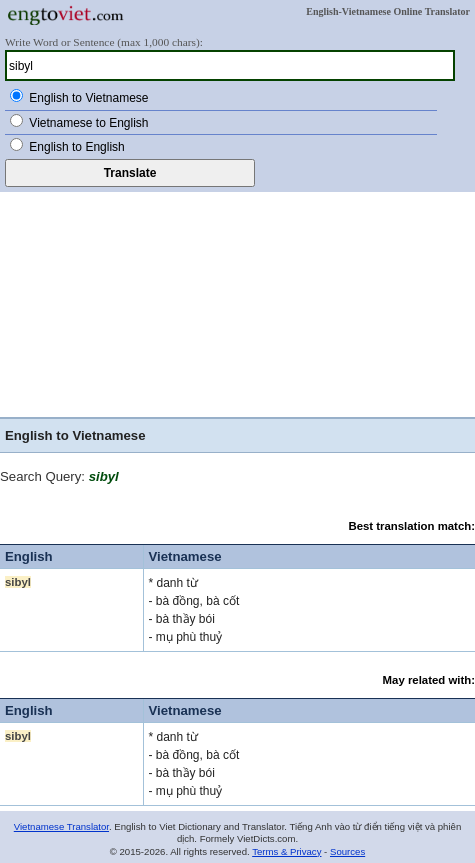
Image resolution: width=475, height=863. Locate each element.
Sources (347, 851)
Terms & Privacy (286, 851)
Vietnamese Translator (61, 826)
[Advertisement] (237, 302)
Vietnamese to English (88, 123)
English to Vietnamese (88, 98)
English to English (76, 147)
